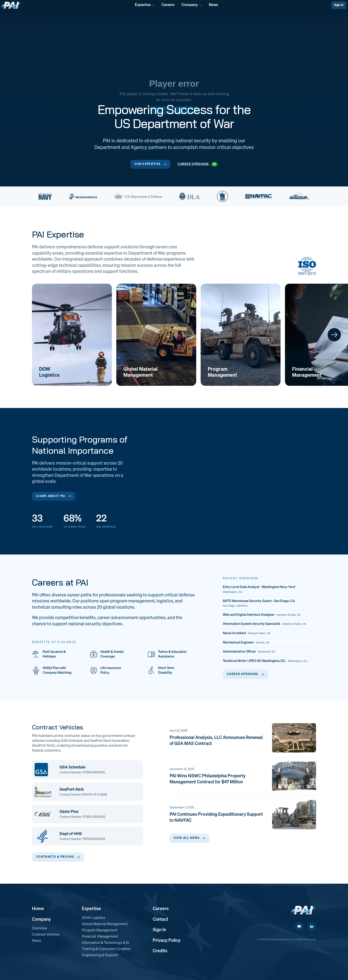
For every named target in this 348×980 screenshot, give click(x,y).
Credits (160, 951)
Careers (161, 909)
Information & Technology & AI (106, 943)
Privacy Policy (167, 940)
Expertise (91, 909)
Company (41, 919)
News (37, 941)
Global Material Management (105, 924)
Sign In (339, 5)
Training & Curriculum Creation (106, 949)
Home (38, 909)
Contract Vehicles (46, 935)
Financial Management (100, 937)
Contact (160, 919)
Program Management (100, 931)
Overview (40, 929)
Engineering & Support (100, 955)
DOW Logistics (94, 918)
